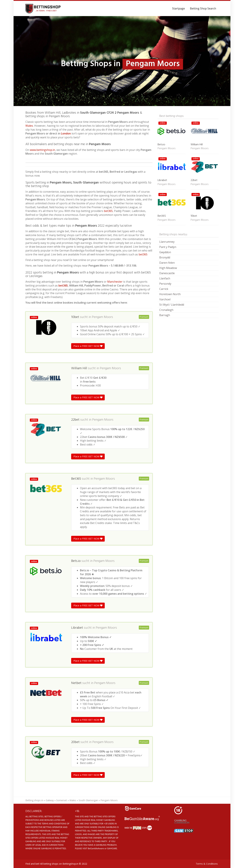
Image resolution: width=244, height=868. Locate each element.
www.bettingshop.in (42, 150)
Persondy (165, 284)
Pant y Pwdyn (168, 247)
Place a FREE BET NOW (88, 346)
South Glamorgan (88, 800)
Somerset (62, 800)
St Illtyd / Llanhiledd (172, 305)
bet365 (108, 211)
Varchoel (165, 299)
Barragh (165, 315)
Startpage (179, 8)
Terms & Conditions (207, 864)
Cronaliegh (166, 310)
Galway (50, 800)
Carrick (164, 289)
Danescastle (167, 273)
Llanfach (165, 278)
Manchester (115, 282)
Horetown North (170, 294)
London (66, 133)
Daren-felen (167, 263)
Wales (29, 126)
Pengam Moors (102, 317)
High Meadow (168, 268)
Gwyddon (165, 252)
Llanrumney (167, 242)
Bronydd (165, 257)
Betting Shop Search (203, 8)
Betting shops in (34, 800)
